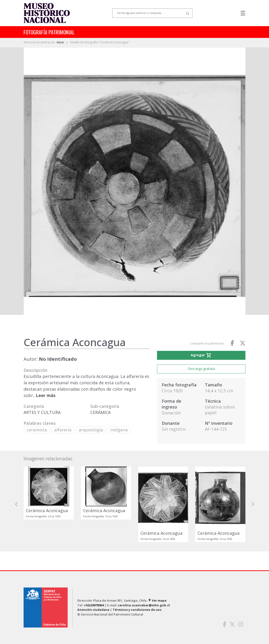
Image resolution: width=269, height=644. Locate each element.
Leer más (46, 395)
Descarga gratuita (201, 369)
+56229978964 (94, 605)
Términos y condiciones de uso (137, 610)
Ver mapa (157, 600)
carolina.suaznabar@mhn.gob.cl (144, 605)
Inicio (61, 42)
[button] (17, 504)
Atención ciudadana (93, 610)
